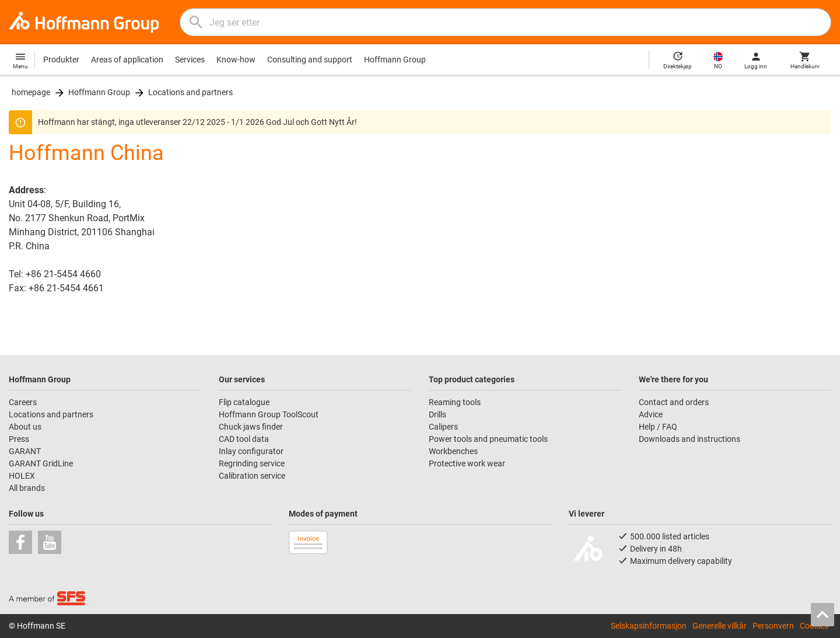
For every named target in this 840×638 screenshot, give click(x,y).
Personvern (773, 626)
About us (25, 427)
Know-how (236, 60)
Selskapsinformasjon (649, 626)
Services (190, 60)
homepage (31, 92)
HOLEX (22, 476)
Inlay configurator (251, 451)
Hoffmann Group (395, 60)
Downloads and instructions (689, 439)
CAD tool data (244, 439)
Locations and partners (190, 92)
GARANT (25, 451)
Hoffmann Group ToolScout (269, 414)
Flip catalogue (244, 402)
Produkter (61, 60)
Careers (23, 402)
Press (19, 439)
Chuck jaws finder (251, 427)
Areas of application (127, 60)
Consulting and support (310, 60)
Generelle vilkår (720, 626)
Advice (651, 414)
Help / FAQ (658, 427)
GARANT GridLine (41, 463)
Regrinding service (252, 463)
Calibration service (252, 476)
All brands (27, 488)
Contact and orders (674, 402)
